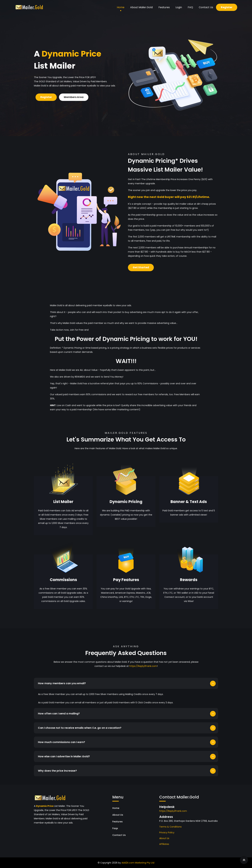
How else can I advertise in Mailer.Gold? (64, 756)
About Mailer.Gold (141, 7)
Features (164, 7)
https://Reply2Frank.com (143, 666)
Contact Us (206, 7)
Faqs (115, 828)
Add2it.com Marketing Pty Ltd (138, 863)
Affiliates (164, 844)
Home (121, 7)
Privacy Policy (167, 832)
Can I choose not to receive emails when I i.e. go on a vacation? (80, 728)
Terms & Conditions (170, 827)
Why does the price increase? (57, 771)
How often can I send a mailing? (59, 714)
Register (227, 7)
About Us (118, 815)
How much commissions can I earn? (61, 742)
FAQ (190, 7)
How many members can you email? (62, 683)
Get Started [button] (141, 267)
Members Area (74, 97)
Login (179, 7)
